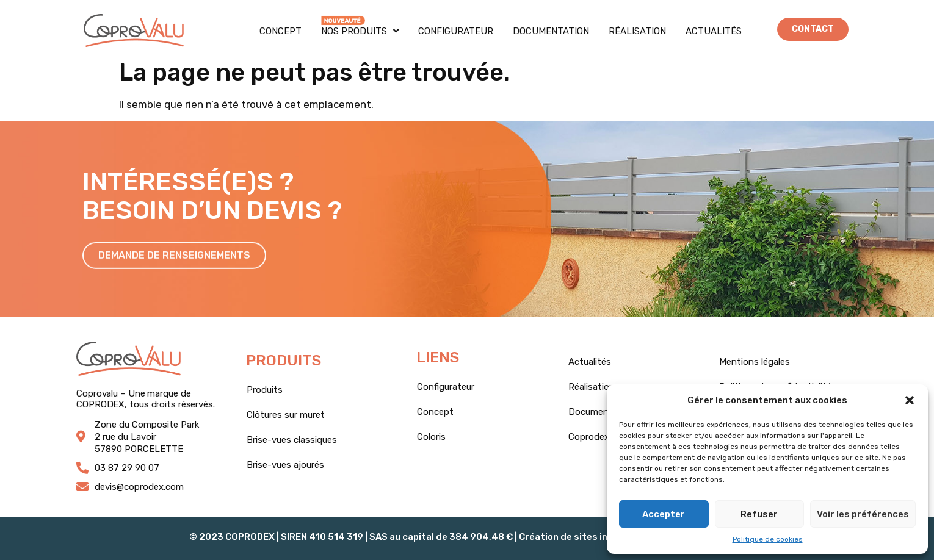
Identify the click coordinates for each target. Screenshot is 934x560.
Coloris (431, 437)
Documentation (551, 31)
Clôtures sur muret (286, 415)
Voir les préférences (863, 514)
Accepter (664, 514)
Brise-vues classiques (292, 440)
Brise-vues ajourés (285, 465)
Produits (265, 390)
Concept (281, 31)
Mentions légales (755, 362)
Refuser (759, 514)
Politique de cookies (768, 539)
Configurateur (456, 31)
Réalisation (637, 31)
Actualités (714, 31)
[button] (910, 400)
